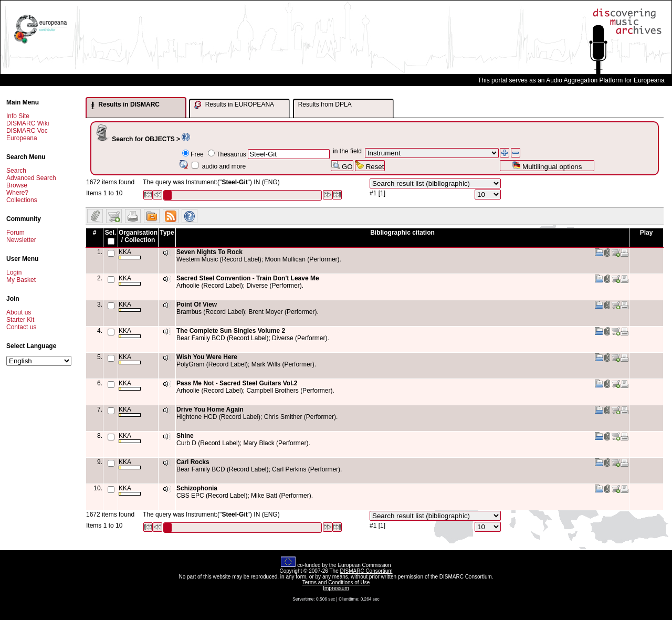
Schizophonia (197, 488)
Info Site (18, 116)
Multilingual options (547, 166)
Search (16, 171)
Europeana (22, 138)
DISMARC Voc (27, 131)
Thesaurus (231, 154)
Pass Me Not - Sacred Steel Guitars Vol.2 (237, 383)
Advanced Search (31, 178)
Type (167, 233)
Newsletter (21, 240)
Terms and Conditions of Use (336, 582)
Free (197, 154)
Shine (185, 436)
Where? (17, 193)
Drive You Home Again (210, 409)
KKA (130, 254)
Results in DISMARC (125, 105)
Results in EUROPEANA (234, 105)
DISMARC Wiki (28, 123)
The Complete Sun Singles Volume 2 (231, 331)
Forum (15, 233)
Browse (17, 185)
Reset (370, 166)
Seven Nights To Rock (209, 252)
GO (342, 166)
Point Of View (197, 304)
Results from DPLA (325, 104)
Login (14, 272)
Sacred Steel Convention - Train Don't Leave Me (248, 278)
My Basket (21, 280)
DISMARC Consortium (366, 571)
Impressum (336, 588)
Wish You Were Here (207, 357)
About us (19, 312)
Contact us (21, 327)
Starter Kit (20, 320)
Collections (22, 200)
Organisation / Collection (138, 236)
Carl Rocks (193, 462)
